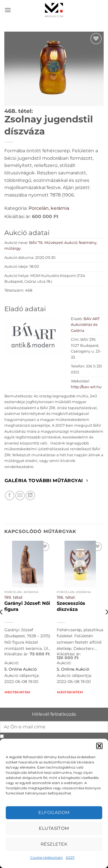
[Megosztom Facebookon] (10, 495)
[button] (99, 746)
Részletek (54, 844)
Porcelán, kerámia (49, 208)
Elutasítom (54, 828)
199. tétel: (14, 597)
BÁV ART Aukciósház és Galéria (85, 325)
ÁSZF (70, 858)
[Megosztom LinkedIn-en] (30, 495)
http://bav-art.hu (86, 387)
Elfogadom (54, 812)
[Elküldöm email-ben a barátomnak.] (20, 495)
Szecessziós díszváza (71, 606)
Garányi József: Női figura (27, 606)
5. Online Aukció (21, 669)
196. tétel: (66, 597)
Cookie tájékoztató (47, 858)
